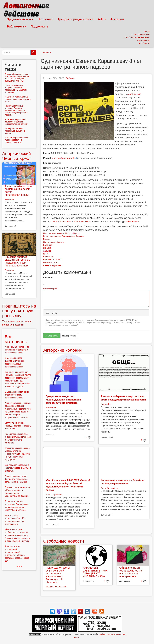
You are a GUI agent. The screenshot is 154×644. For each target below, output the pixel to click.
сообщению (135, 94)
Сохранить (51, 336)
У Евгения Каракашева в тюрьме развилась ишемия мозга (18, 99)
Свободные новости (64, 541)
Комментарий (51, 288)
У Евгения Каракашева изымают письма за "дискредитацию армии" (16, 122)
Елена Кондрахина (52, 265)
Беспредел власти (52, 236)
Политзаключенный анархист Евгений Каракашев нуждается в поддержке (16, 89)
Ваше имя (48, 278)
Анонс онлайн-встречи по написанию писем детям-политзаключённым (18, 191)
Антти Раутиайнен (54, 495)
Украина (47, 248)
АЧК (102, 19)
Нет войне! (45, 19)
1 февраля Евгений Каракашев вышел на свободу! (15, 131)
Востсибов (51, 408)
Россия (47, 239)
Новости (47, 53)
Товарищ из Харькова (56, 587)
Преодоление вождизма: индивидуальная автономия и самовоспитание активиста (63, 400)
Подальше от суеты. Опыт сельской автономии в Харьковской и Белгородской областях (58, 575)
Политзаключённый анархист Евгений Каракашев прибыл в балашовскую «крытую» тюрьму (16, 110)
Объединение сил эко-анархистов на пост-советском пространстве (131, 572)
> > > (19, 566)
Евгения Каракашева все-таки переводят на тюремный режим (17, 140)
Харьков (47, 251)
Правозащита (68, 236)
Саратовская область (53, 242)
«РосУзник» (133, 222)
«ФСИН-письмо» (62, 222)
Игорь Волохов (50, 263)
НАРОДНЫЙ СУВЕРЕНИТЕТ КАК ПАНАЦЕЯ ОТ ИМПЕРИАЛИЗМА (95, 572)
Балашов (48, 245)
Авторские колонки (62, 350)
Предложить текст (20, 19)
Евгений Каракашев (53, 260)
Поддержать (40, 26)
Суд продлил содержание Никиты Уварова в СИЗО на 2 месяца (18, 468)
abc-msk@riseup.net (63, 158)
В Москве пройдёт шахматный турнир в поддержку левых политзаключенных (17, 261)
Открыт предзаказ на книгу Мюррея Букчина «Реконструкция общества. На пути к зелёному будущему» (18, 454)
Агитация (117, 19)
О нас (77, 637)
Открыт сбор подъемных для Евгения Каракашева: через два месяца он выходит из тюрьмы (17, 77)
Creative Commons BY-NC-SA (111, 634)
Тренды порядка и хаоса (76, 19)
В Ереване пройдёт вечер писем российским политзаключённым (17, 395)
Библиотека (16, 26)
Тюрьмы (80, 236)
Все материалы (16, 339)
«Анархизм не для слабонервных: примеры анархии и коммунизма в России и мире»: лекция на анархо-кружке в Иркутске (18, 535)
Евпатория (48, 257)
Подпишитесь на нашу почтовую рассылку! (19, 311)
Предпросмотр (69, 336)
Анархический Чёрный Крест (66, 233)
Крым (46, 254)
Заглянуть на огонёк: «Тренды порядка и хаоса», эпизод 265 (18, 426)
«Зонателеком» (82, 222)
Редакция (70, 78)
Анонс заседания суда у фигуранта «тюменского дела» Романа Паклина (16, 479)
